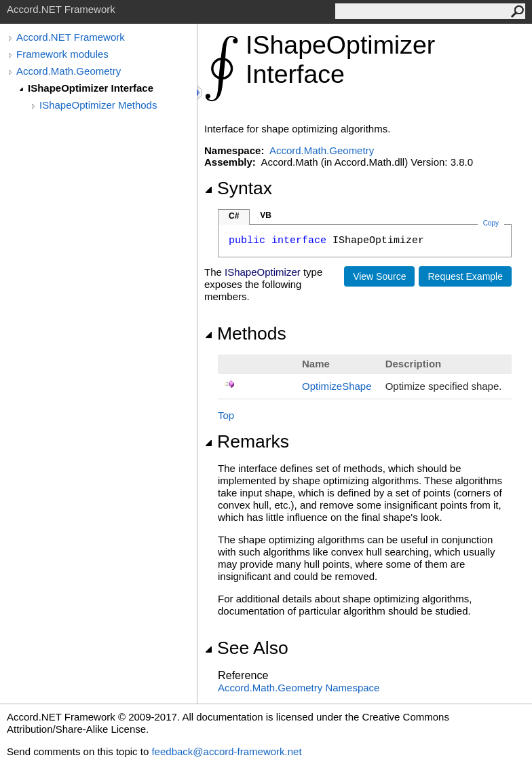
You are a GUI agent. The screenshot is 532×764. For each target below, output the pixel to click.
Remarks (247, 441)
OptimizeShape (337, 386)
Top (226, 415)
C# (234, 216)
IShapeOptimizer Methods (98, 105)
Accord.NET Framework (71, 37)
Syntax (238, 188)
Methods (245, 333)
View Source (379, 276)
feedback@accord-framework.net (226, 751)
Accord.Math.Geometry (69, 71)
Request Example (465, 276)
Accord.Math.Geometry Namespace (299, 688)
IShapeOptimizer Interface (91, 88)
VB (266, 215)
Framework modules (62, 54)
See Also (246, 648)
